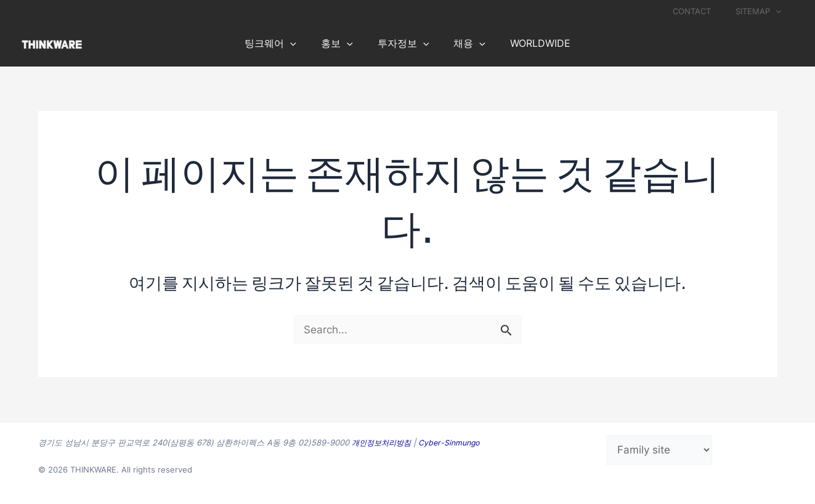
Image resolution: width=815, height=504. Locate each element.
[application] (780, 11)
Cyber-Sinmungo (455, 442)
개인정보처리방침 (384, 442)
